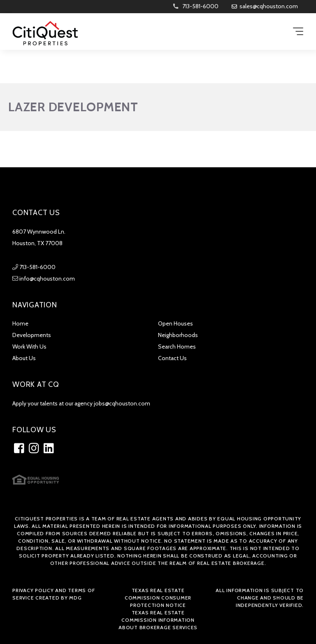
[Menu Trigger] (298, 32)
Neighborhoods (178, 335)
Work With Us (29, 347)
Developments (32, 335)
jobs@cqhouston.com (122, 403)
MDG (75, 598)
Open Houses (175, 323)
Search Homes (177, 347)
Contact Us (172, 358)
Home (20, 323)
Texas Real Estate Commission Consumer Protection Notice (158, 598)
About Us (24, 358)
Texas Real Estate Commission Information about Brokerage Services (158, 620)
